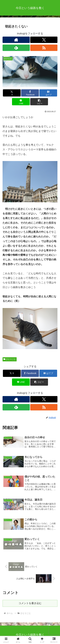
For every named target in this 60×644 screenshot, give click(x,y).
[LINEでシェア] (21, 102)
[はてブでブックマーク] (48, 93)
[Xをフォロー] (44, 40)
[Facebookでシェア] (30, 93)
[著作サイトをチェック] (16, 40)
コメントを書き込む (30, 603)
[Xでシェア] (12, 93)
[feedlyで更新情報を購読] (16, 48)
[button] (39, 102)
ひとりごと (10, 359)
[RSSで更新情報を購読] (44, 48)
